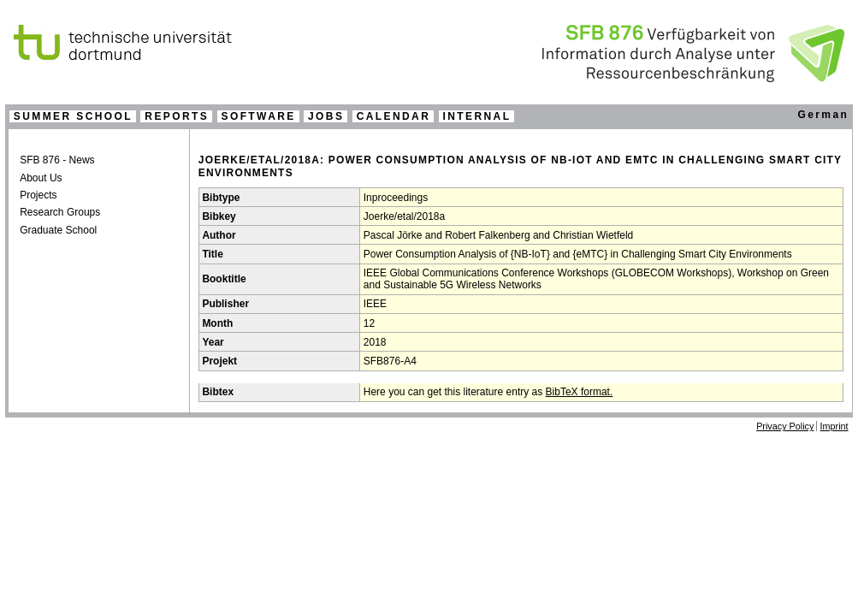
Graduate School (58, 230)
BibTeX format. (580, 392)
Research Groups (60, 212)
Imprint (834, 426)
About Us (41, 178)
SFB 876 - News (57, 160)
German (823, 115)
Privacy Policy (785, 426)
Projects (38, 195)
